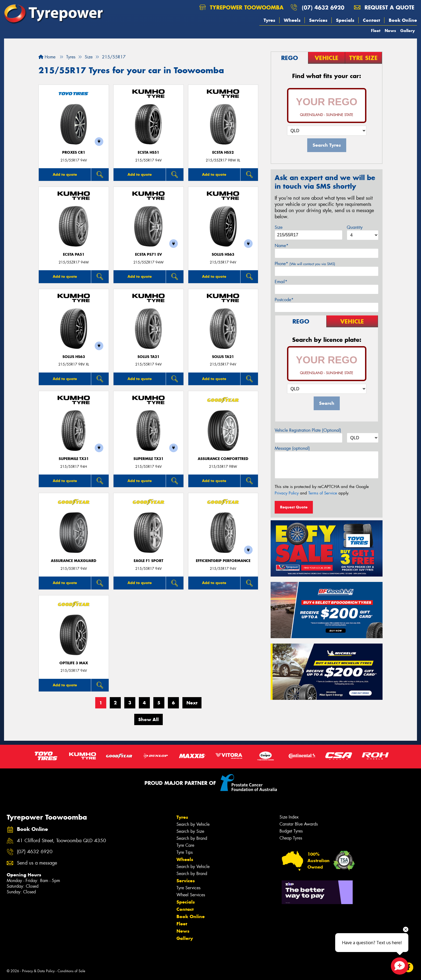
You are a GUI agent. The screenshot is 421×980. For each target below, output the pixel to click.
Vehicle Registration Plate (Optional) (308, 430)
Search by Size (190, 831)
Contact (372, 20)
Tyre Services (188, 888)
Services (318, 20)
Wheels (292, 20)
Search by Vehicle (193, 824)
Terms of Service (323, 493)
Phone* (305, 264)
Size (279, 227)
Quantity (355, 227)
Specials (345, 20)
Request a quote (384, 7)
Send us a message (37, 863)
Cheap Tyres (291, 838)
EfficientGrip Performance (223, 561)
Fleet (376, 31)
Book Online (403, 20)
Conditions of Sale (71, 971)
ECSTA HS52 (223, 152)
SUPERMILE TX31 (74, 459)
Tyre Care (185, 845)
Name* (282, 246)
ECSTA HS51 (148, 152)
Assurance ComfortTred (223, 459)
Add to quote (65, 174)
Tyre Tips (185, 852)
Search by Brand (192, 838)
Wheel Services (191, 895)
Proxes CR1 (74, 152)
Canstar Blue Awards (299, 824)
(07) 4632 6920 (323, 7)
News (390, 31)
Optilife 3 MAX (74, 663)
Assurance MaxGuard (74, 561)
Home (47, 57)
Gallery (408, 31)
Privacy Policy (287, 493)
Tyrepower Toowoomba (241, 7)
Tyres (269, 20)
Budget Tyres (291, 831)
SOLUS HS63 (223, 254)
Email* (281, 282)
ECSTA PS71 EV (148, 254)
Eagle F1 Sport (148, 561)
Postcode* (284, 300)
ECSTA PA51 (74, 254)
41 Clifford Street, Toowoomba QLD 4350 (61, 841)
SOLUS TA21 (148, 357)
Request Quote (294, 507)
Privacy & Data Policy (38, 971)
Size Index (289, 817)
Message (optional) (292, 448)
